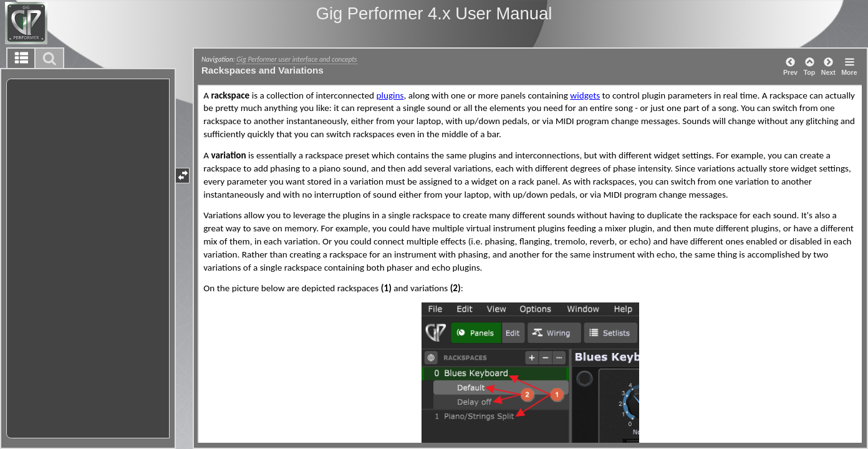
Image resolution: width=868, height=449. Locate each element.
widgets (585, 95)
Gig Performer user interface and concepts (297, 59)
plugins (390, 95)
